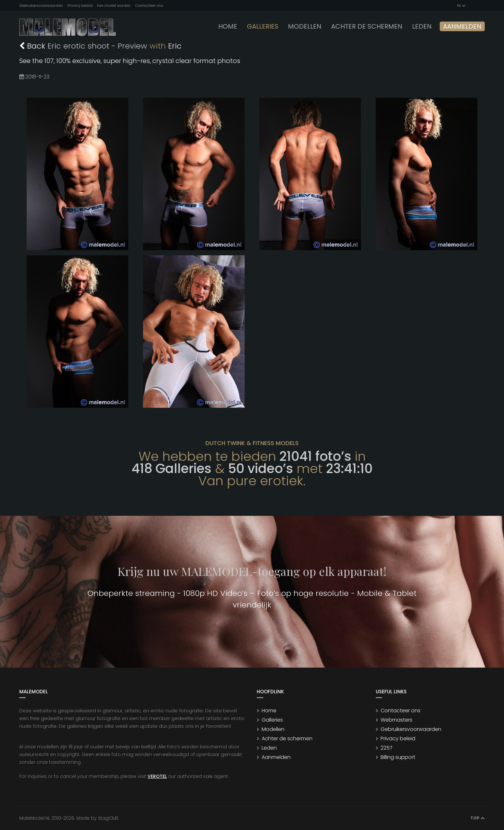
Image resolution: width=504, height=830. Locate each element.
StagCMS (108, 818)
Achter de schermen (367, 26)
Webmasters (396, 720)
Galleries (263, 26)
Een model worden (114, 5)
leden (422, 26)
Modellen (273, 729)
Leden (269, 748)
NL (461, 5)
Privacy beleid (80, 5)
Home (228, 26)
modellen (305, 26)
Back (33, 46)
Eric (175, 46)
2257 (387, 748)
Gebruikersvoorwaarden (41, 5)
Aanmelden (462, 26)
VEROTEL (157, 776)
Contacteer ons (149, 5)
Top (477, 818)
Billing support (398, 757)
